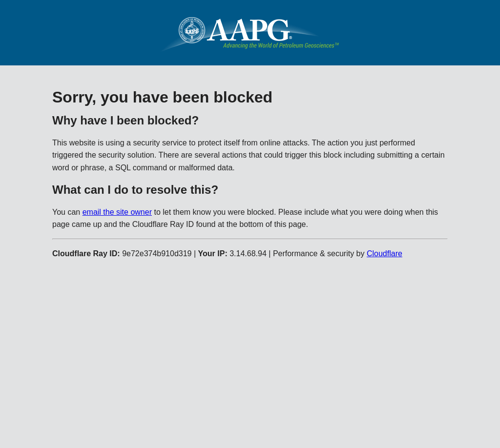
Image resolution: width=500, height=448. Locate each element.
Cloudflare (385, 254)
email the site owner (117, 212)
